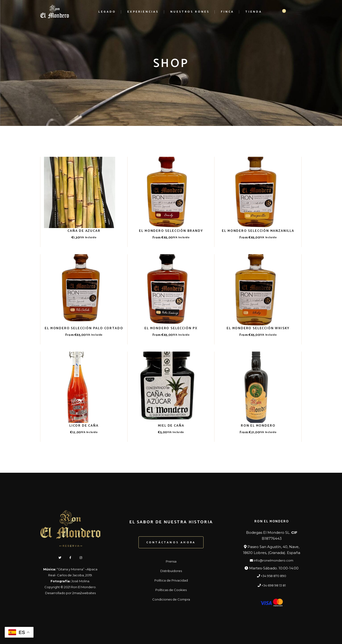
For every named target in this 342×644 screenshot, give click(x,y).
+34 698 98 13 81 (272, 585)
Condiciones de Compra (171, 599)
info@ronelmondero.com (272, 560)
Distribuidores (171, 571)
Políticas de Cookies (171, 590)
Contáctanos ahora (171, 542)
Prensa (171, 561)
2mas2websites (84, 593)
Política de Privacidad (171, 580)
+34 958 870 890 (272, 576)
